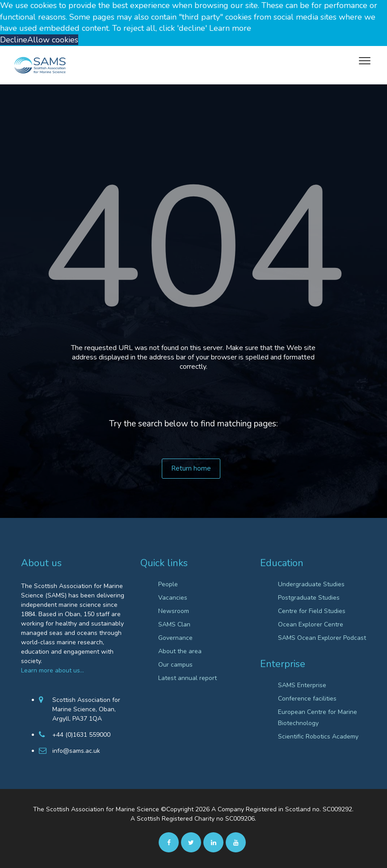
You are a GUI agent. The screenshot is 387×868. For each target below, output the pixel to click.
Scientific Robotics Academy (318, 737)
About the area (180, 651)
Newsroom (174, 611)
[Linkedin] (213, 842)
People (168, 584)
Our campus (175, 665)
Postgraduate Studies (309, 598)
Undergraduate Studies (311, 584)
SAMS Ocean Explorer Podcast (322, 638)
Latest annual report (187, 678)
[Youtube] (236, 842)
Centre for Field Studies (312, 611)
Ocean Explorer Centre (311, 624)
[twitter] (191, 842)
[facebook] (169, 842)
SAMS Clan (174, 624)
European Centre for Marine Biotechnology (318, 718)
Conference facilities (307, 699)
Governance (175, 638)
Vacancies (173, 598)
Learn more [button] (230, 28)
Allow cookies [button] (53, 40)
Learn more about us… (53, 670)
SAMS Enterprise (302, 685)
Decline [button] (14, 40)
